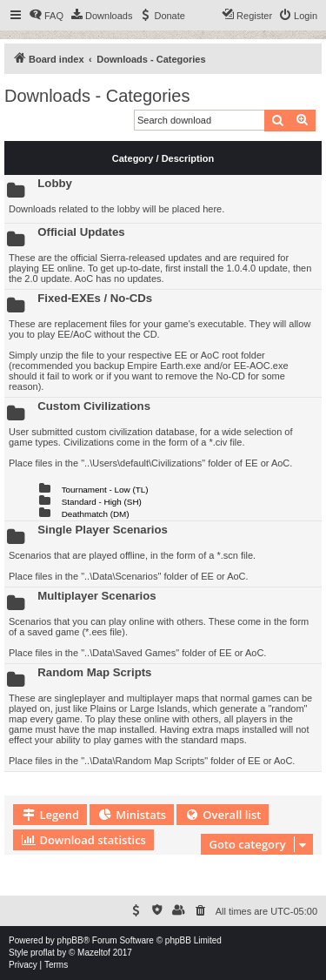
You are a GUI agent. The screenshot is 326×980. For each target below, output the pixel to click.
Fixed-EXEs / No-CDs (95, 298)
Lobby (55, 183)
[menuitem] (46, 16)
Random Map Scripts (94, 672)
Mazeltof (94, 953)
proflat (43, 953)
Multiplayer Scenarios (96, 596)
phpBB (70, 940)
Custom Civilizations (94, 406)
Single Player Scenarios (103, 530)
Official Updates (81, 232)
